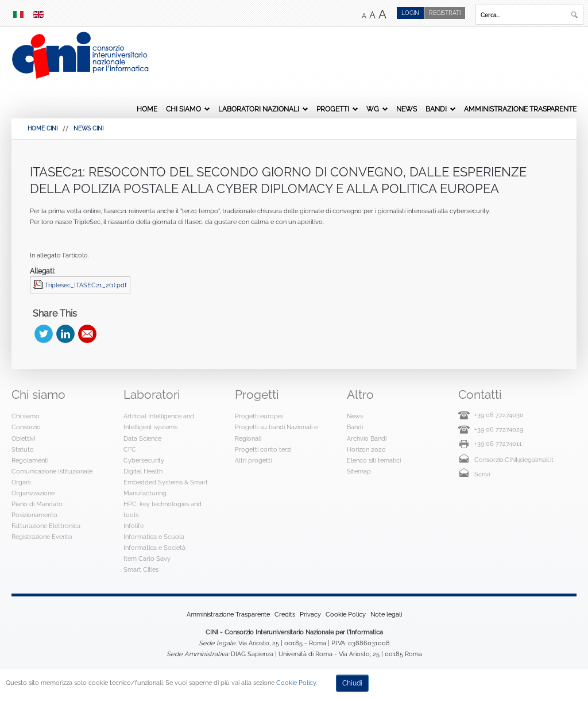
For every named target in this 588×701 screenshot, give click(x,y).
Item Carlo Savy (147, 559)
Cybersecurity (144, 460)
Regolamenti (30, 460)
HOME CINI (42, 128)
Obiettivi (23, 438)
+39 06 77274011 (498, 444)
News (407, 109)
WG (373, 109)
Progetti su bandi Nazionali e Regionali (276, 432)
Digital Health (143, 471)
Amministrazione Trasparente (520, 109)
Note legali (386, 614)
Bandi (436, 109)
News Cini (88, 128)
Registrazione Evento (42, 537)
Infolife (134, 526)
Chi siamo (183, 109)
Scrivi (482, 474)
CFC (130, 449)
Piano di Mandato (37, 504)
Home (147, 109)
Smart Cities (141, 569)
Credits (285, 614)
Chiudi (352, 683)
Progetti (333, 109)
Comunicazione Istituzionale (52, 471)
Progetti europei (259, 416)
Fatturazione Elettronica (46, 526)
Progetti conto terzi (263, 449)
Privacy (310, 614)
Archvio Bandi (367, 438)
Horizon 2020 (366, 449)
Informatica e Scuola (154, 537)
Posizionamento (34, 515)
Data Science (142, 438)
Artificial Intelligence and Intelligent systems (159, 421)
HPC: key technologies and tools (163, 509)
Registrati (445, 13)
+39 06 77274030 (499, 415)
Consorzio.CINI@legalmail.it (514, 460)
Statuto (23, 449)
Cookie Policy (346, 614)
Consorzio (26, 427)
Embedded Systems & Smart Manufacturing (166, 488)
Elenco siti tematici (374, 460)
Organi (21, 482)
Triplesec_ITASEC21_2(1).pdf (86, 285)
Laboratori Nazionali (259, 109)
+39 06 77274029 (499, 429)
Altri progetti (253, 460)
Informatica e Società (154, 548)
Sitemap (359, 471)
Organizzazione (33, 493)
